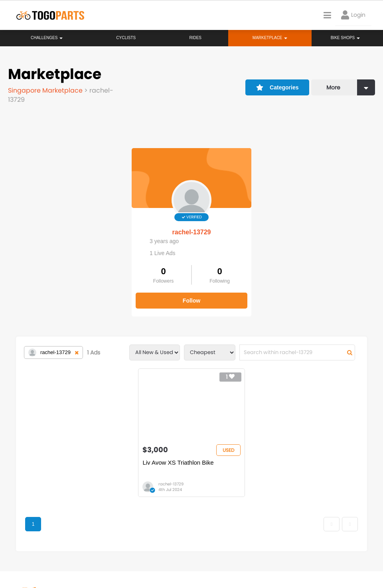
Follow (191, 301)
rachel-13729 (192, 232)
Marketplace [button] (270, 38)
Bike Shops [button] (345, 38)
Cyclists (126, 38)
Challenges (47, 38)
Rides (195, 38)
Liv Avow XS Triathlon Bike (178, 462)
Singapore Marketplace (46, 90)
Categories (277, 87)
